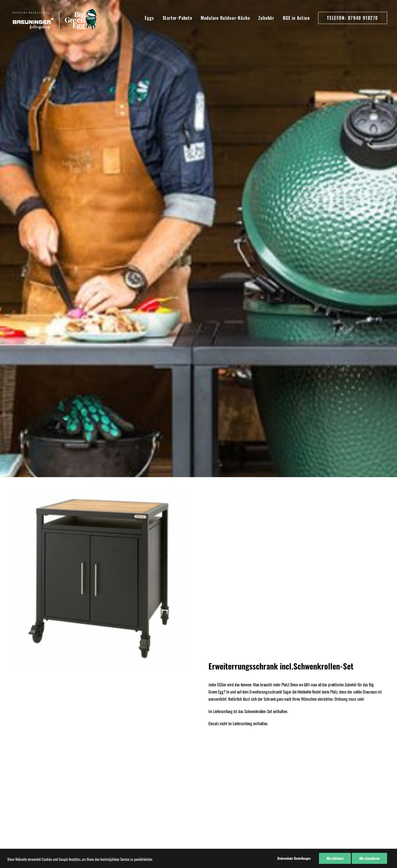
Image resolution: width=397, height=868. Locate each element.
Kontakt (21, 759)
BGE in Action (296, 18)
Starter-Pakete (177, 18)
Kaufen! (198, 657)
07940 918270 (101, 743)
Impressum (23, 737)
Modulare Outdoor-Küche (225, 18)
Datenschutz (24, 744)
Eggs (149, 18)
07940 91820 (100, 767)
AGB (18, 751)
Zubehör (266, 18)
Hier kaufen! (198, 373)
